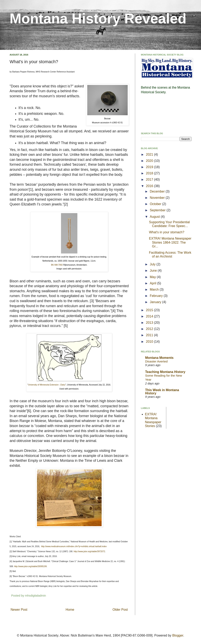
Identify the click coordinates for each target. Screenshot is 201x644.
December (158, 191)
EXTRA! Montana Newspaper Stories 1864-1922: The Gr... (170, 242)
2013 (150, 323)
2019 (150, 167)
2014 (150, 316)
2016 (150, 186)
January (156, 302)
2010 (150, 342)
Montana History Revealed (98, 19)
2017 (150, 180)
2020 (150, 161)
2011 (150, 335)
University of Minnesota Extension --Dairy (47, 385)
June (154, 271)
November (158, 198)
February (157, 296)
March (155, 290)
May (153, 277)
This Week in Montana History (162, 392)
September (158, 210)
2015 (150, 310)
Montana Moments (159, 358)
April (153, 283)
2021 (150, 154)
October (156, 204)
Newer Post (19, 610)
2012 (150, 329)
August (155, 217)
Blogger (178, 635)
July (153, 264)
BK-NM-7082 (57, 265)
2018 (150, 173)
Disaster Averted (156, 361)
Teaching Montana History (165, 372)
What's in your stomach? (167, 232)
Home (70, 610)
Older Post (120, 610)
